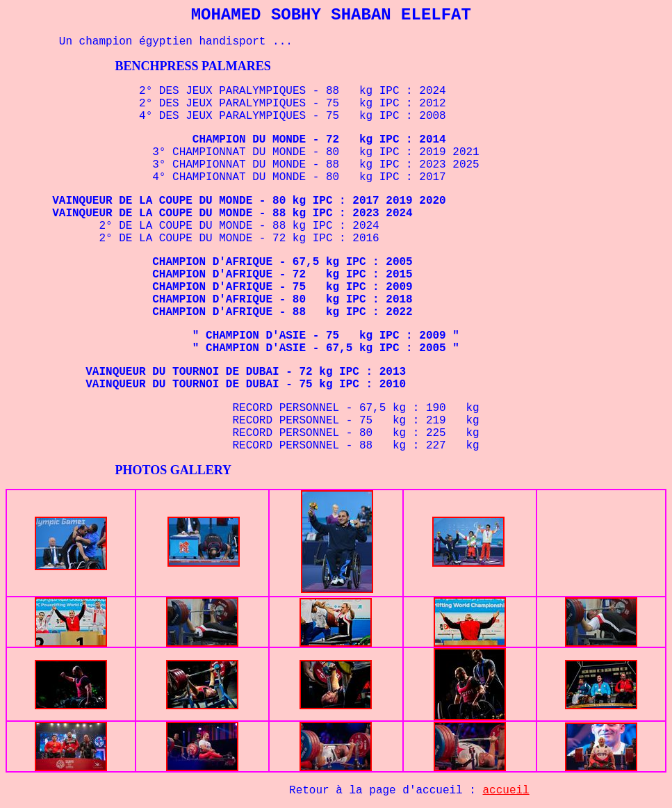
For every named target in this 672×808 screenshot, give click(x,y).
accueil (506, 791)
